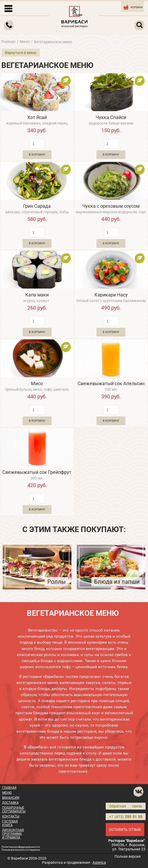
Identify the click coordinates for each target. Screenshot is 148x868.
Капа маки (37, 295)
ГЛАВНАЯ (9, 788)
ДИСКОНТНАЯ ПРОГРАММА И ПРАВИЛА (13, 834)
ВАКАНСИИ (11, 798)
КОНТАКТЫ (11, 816)
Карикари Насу (111, 295)
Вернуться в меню (21, 53)
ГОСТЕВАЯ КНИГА (10, 823)
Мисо (37, 383)
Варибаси (19, 858)
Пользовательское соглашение (21, 850)
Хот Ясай (37, 117)
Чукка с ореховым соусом (111, 206)
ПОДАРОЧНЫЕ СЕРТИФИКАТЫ (14, 810)
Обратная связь (126, 806)
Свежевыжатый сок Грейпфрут (37, 472)
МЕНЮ (7, 793)
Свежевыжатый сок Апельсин (111, 383)
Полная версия (128, 856)
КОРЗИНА (133, 7)
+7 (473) (126, 817)
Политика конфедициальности (21, 847)
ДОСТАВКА (10, 803)
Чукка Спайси (111, 117)
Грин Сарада (37, 206)
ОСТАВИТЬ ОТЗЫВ (125, 830)
